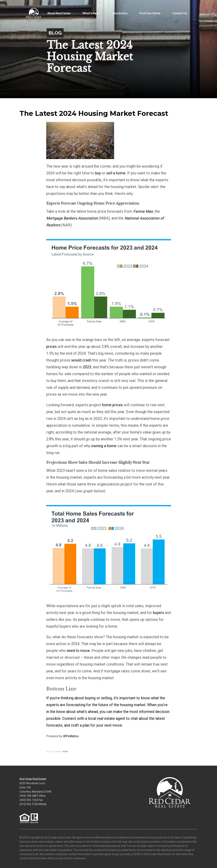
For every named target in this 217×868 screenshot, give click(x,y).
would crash (81, 360)
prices (51, 347)
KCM (65, 752)
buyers (158, 613)
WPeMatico (71, 736)
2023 (87, 367)
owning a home (104, 446)
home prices (112, 405)
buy (98, 173)
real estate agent (111, 718)
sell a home (116, 173)
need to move (78, 651)
